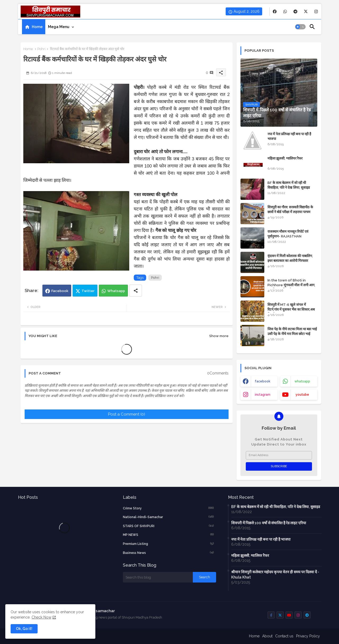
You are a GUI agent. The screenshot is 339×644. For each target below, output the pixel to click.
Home (37, 27)
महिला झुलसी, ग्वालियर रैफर (285, 158)
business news (168, 553)
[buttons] (275, 12)
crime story (168, 508)
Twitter (88, 291)
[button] (300, 27)
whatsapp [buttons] (302, 381)
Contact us (284, 636)
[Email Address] (279, 455)
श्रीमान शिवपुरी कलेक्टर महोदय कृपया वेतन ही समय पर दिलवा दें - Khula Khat (275, 575)
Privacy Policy (308, 636)
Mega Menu (59, 27)
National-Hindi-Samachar (168, 517)
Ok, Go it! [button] (24, 629)
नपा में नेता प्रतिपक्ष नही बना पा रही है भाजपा (289, 136)
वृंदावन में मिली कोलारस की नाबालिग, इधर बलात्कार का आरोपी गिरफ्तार (290, 258)
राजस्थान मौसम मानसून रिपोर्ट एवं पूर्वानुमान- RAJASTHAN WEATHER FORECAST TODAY (292, 236)
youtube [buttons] (302, 395)
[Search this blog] (158, 577)
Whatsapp (116, 291)
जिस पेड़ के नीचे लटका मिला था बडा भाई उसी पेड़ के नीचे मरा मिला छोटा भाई (292, 331)
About (267, 636)
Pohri (41, 49)
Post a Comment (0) (127, 414)
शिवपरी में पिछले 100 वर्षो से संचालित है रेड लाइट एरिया (269, 523)
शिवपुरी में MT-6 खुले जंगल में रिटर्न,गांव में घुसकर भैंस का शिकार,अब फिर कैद (291, 309)
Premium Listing (168, 544)
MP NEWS (168, 535)
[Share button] (136, 291)
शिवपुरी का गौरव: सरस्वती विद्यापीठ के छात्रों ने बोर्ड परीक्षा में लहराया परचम (290, 209)
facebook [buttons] (263, 381)
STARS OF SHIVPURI (168, 526)
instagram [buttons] (263, 395)
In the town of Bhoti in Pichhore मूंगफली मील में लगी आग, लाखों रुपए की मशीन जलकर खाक (291, 285)
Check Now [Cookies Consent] (41, 617)
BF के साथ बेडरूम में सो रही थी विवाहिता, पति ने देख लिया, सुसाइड (289, 185)
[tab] (34, 27)
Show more (219, 336)
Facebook (60, 291)
